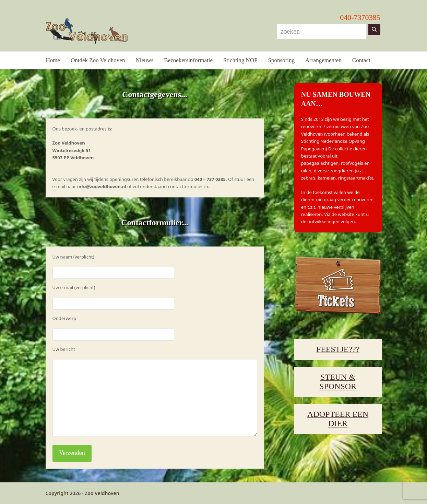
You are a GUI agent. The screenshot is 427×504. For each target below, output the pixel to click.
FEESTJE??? (338, 349)
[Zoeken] (374, 30)
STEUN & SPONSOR (338, 382)
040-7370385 (360, 17)
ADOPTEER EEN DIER (338, 419)
